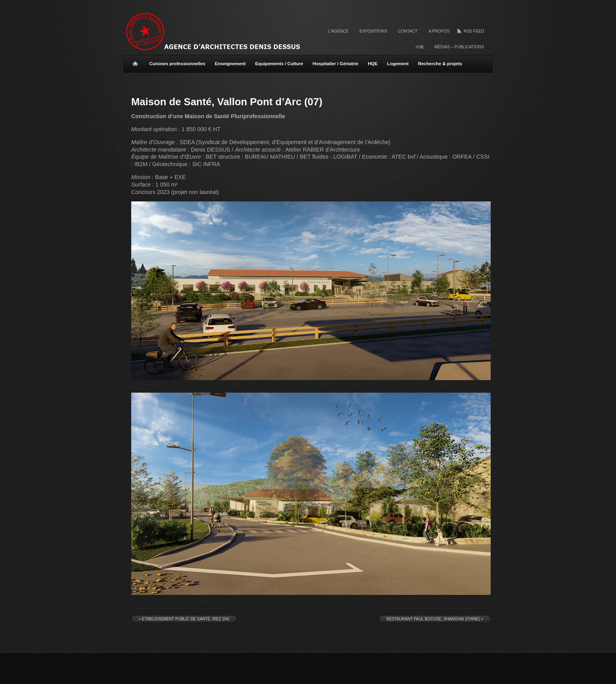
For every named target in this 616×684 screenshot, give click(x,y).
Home (135, 60)
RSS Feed (474, 31)
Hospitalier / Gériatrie (335, 64)
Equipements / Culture (279, 64)
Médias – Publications (459, 47)
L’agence (338, 31)
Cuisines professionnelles (177, 64)
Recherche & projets (440, 64)
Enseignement (230, 64)
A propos (439, 31)
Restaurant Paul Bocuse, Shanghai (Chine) (435, 619)
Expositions (373, 31)
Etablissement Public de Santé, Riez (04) (184, 619)
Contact (408, 31)
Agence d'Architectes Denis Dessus (222, 31)
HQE (373, 64)
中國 (420, 47)
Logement (398, 64)
